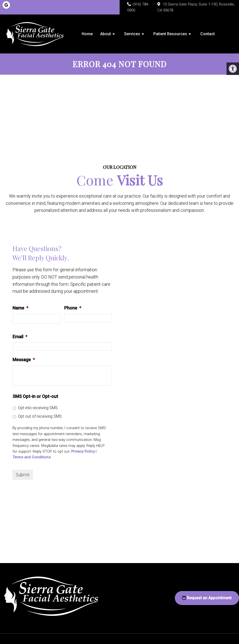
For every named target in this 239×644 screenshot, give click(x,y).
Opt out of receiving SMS (40, 416)
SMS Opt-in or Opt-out (35, 396)
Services (132, 34)
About (106, 34)
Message (24, 360)
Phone (73, 308)
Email (20, 337)
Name (20, 308)
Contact (208, 34)
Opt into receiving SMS (38, 408)
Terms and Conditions (32, 457)
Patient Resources (170, 34)
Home (87, 34)
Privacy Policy (83, 452)
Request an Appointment (207, 598)
